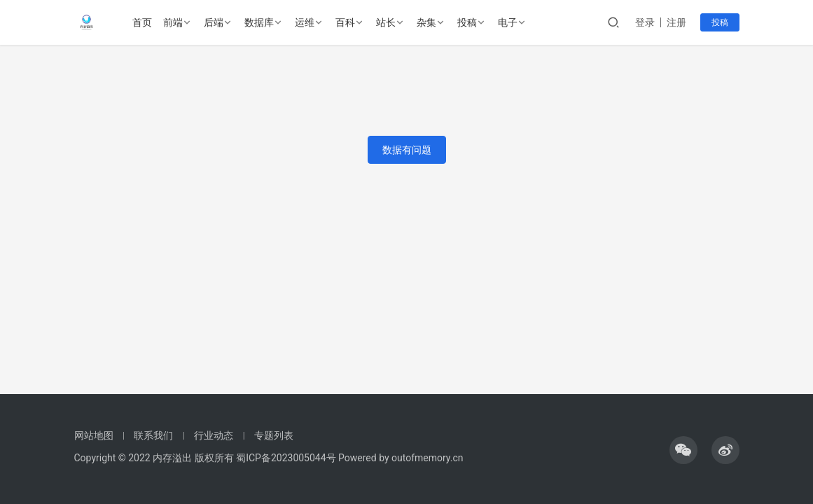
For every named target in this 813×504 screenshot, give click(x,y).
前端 (174, 22)
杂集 (427, 22)
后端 (214, 22)
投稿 (468, 22)
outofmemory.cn (427, 458)
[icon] (683, 450)
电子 (508, 22)
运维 (305, 22)
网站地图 (94, 435)
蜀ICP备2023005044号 (287, 458)
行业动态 (214, 435)
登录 (645, 22)
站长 (387, 22)
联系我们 (153, 435)
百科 (346, 22)
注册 (676, 22)
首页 (143, 22)
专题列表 (274, 435)
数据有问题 (407, 150)
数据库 (260, 22)
